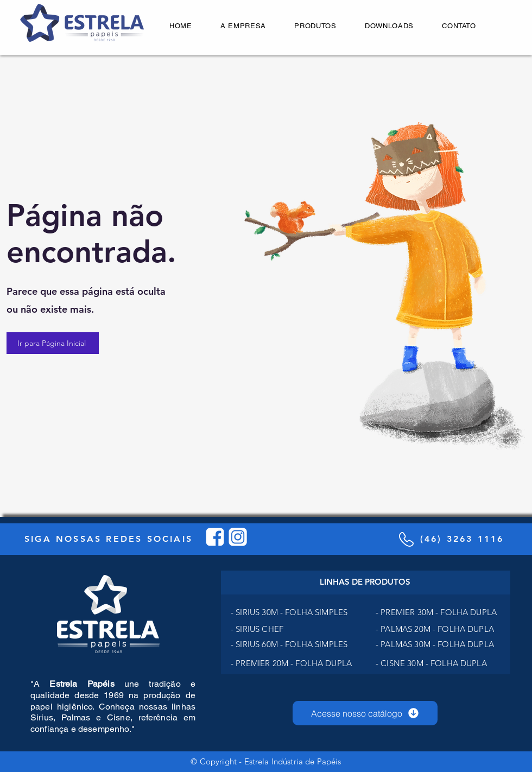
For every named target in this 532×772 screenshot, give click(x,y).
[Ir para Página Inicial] (53, 343)
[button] (315, 26)
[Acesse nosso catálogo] (365, 713)
